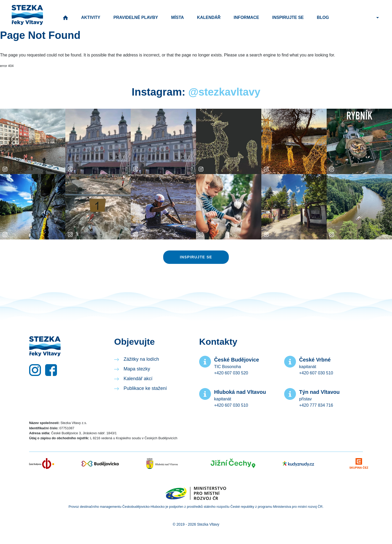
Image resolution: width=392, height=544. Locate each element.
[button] (377, 17)
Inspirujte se (288, 17)
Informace (247, 17)
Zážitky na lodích (141, 359)
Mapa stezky (137, 369)
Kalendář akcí (138, 379)
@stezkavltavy (224, 92)
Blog (323, 17)
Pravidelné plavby (136, 17)
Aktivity (91, 17)
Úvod (65, 18)
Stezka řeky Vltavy (27, 15)
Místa (178, 17)
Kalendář (209, 17)
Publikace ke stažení (145, 388)
